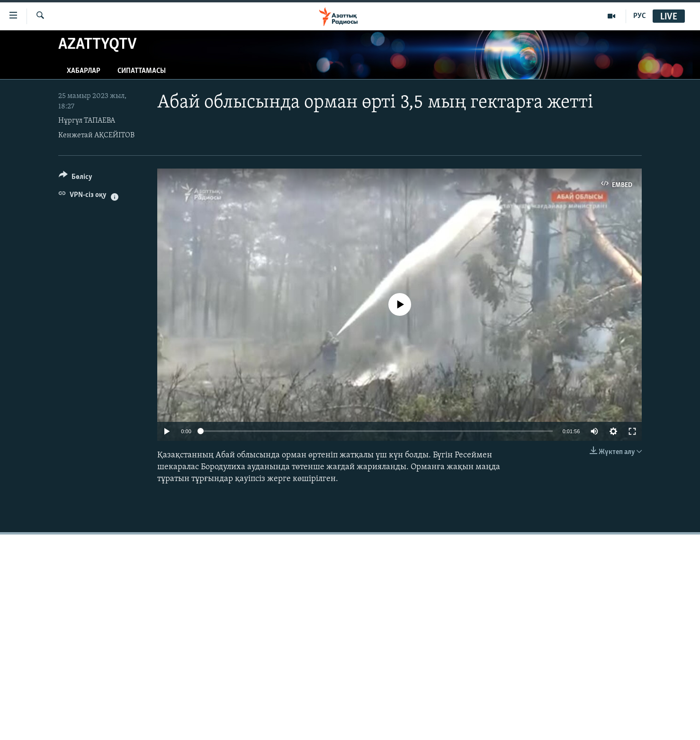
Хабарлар (84, 71)
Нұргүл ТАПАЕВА (87, 121)
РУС (640, 16)
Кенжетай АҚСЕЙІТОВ (96, 135)
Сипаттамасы (142, 71)
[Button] (76, 178)
